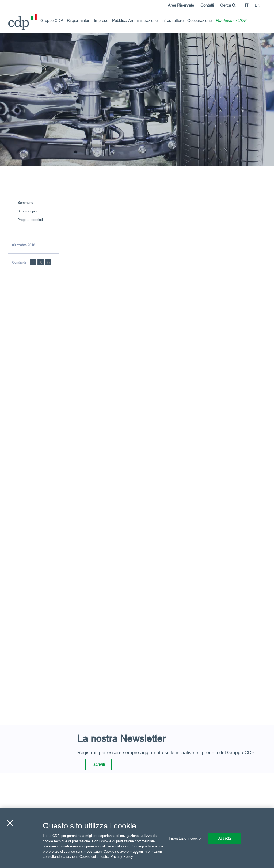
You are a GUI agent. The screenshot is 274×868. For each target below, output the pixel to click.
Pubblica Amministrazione (135, 20)
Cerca (228, 5)
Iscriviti (98, 764)
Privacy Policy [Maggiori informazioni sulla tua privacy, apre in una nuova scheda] (122, 856)
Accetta (224, 838)
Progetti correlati (30, 220)
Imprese (101, 20)
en (258, 5)
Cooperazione (199, 20)
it (247, 5)
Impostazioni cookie (185, 838)
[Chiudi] (10, 823)
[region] (137, 838)
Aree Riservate (181, 5)
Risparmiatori (79, 20)
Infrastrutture (172, 20)
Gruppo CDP (52, 20)
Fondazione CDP (231, 21)
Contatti (207, 5)
